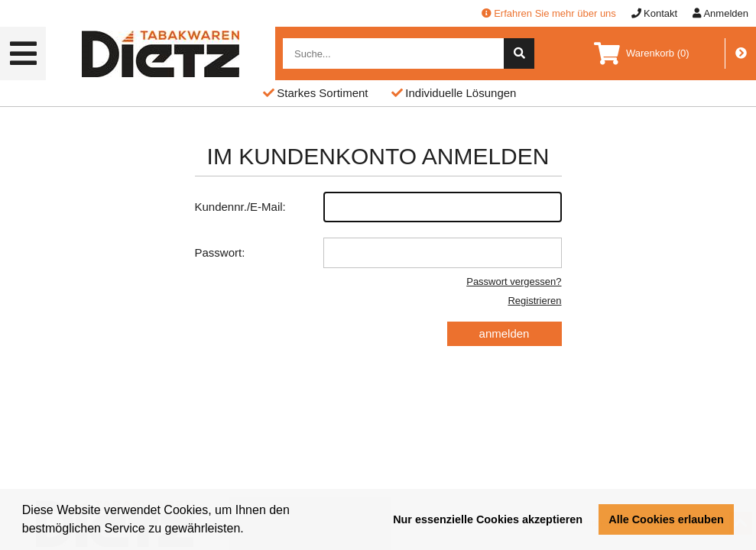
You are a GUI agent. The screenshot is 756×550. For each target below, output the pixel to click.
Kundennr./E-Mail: (378, 207)
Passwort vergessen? (514, 281)
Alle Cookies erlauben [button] (666, 519)
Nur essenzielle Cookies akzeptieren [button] (488, 519)
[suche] (519, 53)
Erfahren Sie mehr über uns (549, 13)
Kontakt (654, 13)
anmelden (505, 333)
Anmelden (720, 13)
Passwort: (378, 253)
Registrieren (534, 301)
